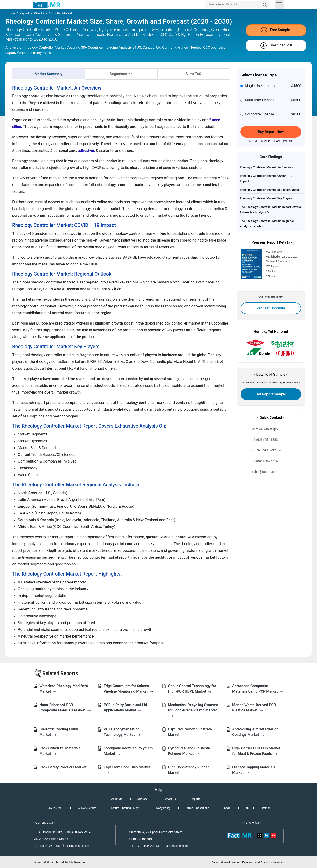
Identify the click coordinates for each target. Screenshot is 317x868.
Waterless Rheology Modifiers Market (64, 689)
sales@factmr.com (78, 846)
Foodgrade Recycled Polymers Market (128, 751)
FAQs (227, 808)
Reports (196, 799)
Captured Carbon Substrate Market (190, 732)
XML (248, 808)
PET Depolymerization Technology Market (122, 732)
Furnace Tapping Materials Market (254, 770)
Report (24, 13)
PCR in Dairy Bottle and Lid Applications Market (125, 708)
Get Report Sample (271, 394)
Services (142, 799)
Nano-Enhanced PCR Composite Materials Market (65, 708)
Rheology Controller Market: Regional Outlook (270, 190)
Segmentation (121, 74)
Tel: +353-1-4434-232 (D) (144, 846)
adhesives (87, 150)
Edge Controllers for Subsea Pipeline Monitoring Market (128, 689)
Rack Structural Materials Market (60, 751)
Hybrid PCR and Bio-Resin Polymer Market (189, 751)
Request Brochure (271, 308)
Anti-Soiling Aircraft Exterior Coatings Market (255, 732)
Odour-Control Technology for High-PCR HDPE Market (192, 689)
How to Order (54, 808)
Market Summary (48, 74)
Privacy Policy (162, 808)
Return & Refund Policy (125, 808)
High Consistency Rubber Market (188, 770)
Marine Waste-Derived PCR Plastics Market (254, 708)
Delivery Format (87, 808)
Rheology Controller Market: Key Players (266, 198)
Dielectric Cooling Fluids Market (59, 732)
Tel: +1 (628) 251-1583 (47, 846)
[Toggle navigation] (279, 5)
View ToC (194, 74)
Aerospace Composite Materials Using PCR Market (258, 689)
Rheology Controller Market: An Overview (267, 167)
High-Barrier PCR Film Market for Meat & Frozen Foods (256, 751)
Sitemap (266, 808)
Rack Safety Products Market (63, 770)
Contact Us (169, 799)
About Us (117, 799)
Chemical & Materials (278, 262)
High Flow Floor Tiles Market (127, 770)
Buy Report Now (271, 132)
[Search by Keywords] (237, 5)
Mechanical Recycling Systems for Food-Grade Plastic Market (193, 710)
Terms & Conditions (197, 808)
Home (11, 13)
